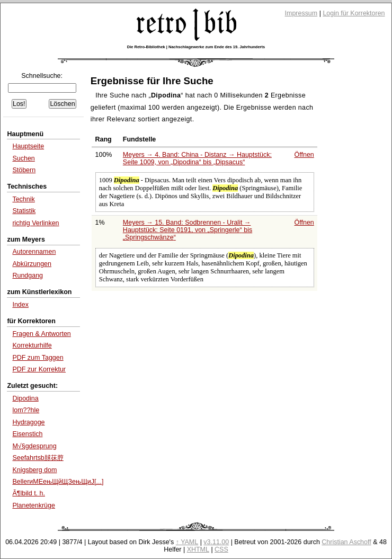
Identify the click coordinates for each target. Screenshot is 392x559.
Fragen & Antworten (41, 334)
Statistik (24, 211)
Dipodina (25, 398)
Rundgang (28, 276)
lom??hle (26, 410)
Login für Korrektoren (354, 13)
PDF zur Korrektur (39, 369)
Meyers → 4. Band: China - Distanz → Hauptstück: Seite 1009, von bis (197, 158)
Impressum (301, 13)
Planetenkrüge (34, 505)
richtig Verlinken (35, 223)
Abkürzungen (32, 264)
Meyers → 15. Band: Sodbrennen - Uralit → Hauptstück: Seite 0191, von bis (188, 230)
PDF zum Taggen (38, 358)
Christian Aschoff (346, 542)
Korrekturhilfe (32, 345)
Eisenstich (27, 434)
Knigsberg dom (34, 470)
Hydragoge (28, 422)
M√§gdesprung (34, 446)
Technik (23, 199)
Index (20, 305)
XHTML (198, 549)
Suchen (23, 158)
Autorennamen (34, 252)
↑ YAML (187, 542)
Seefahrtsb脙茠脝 (38, 458)
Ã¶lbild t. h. (29, 493)
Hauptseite (28, 146)
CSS (221, 549)
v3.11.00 (216, 542)
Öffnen (304, 155)
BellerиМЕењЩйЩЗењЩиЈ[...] (58, 482)
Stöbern (24, 170)
